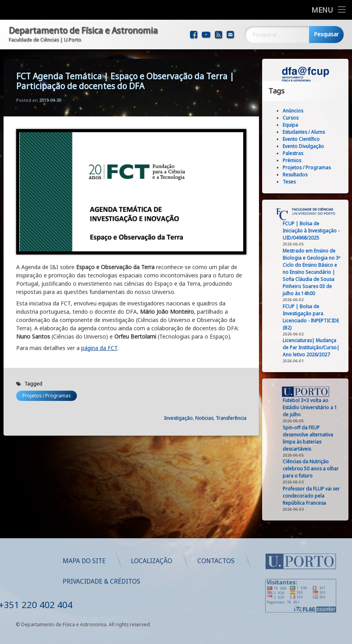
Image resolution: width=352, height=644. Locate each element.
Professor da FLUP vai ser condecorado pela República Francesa (314, 496)
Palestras (295, 153)
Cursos (293, 118)
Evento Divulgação (306, 146)
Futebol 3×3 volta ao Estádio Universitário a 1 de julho (312, 407)
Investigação (178, 409)
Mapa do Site (169, 561)
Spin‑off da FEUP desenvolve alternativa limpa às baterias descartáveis (310, 438)
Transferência (231, 409)
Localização (236, 561)
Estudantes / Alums (306, 132)
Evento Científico (304, 139)
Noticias (204, 409)
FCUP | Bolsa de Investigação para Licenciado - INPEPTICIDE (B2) (313, 317)
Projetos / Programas (47, 386)
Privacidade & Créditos (186, 581)
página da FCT (99, 338)
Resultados (297, 175)
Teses (291, 182)
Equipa (293, 125)
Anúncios (295, 111)
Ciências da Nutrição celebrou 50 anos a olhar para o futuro (313, 469)
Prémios (294, 160)
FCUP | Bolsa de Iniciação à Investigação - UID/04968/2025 (313, 231)
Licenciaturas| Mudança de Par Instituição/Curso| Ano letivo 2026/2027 (313, 347)
